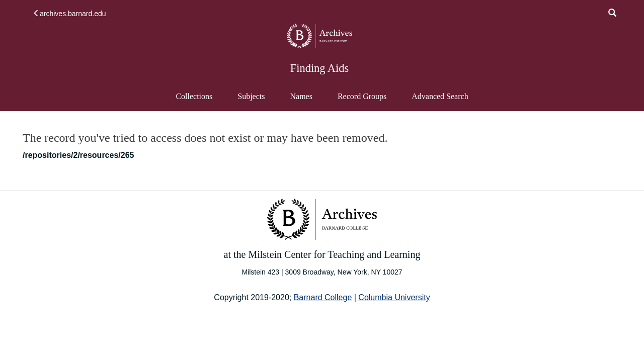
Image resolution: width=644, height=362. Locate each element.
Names (301, 96)
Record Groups (362, 96)
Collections (194, 96)
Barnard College (323, 297)
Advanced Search (439, 101)
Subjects (251, 96)
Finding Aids (319, 68)
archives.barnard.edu (69, 14)
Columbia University (394, 297)
